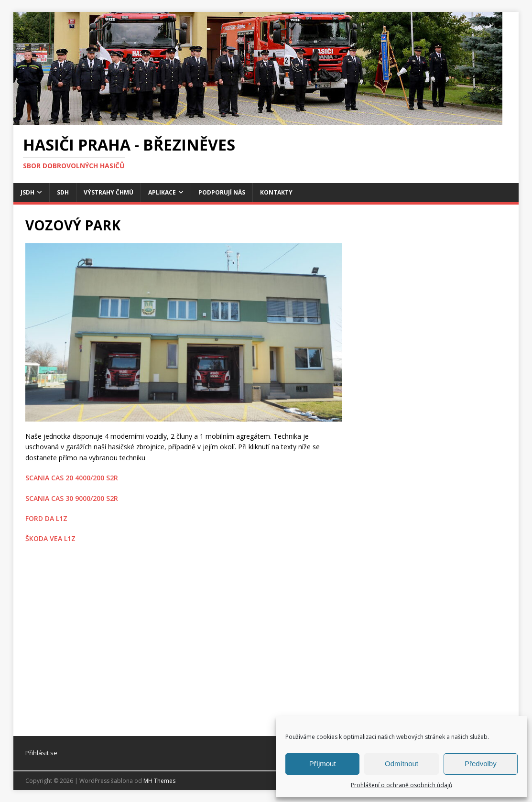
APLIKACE (162, 192)
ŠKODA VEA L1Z (50, 538)
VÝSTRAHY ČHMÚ (109, 192)
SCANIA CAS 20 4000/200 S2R (72, 478)
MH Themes (159, 781)
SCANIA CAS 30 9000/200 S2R (72, 498)
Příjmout (323, 764)
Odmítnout (402, 764)
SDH (63, 192)
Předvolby (481, 764)
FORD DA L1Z (46, 518)
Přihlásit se (41, 753)
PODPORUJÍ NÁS (222, 192)
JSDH (27, 192)
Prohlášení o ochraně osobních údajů (402, 785)
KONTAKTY (276, 192)
